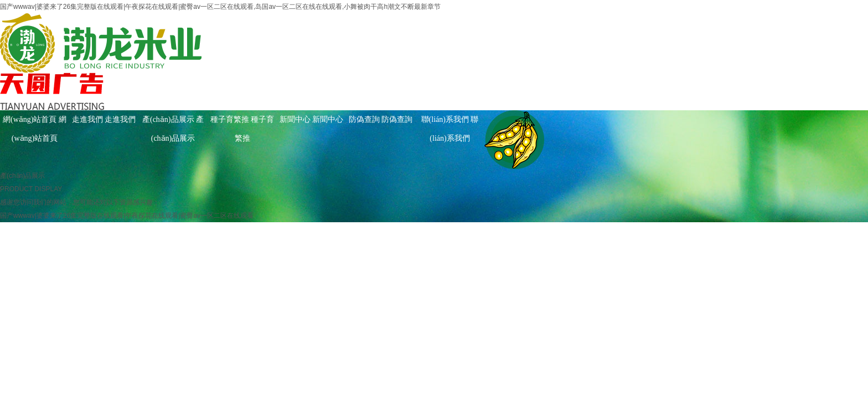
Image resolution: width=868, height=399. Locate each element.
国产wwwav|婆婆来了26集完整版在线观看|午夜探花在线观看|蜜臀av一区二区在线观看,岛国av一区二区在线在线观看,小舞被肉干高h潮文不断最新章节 (220, 7)
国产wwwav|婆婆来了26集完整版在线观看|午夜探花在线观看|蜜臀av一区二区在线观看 (127, 216)
